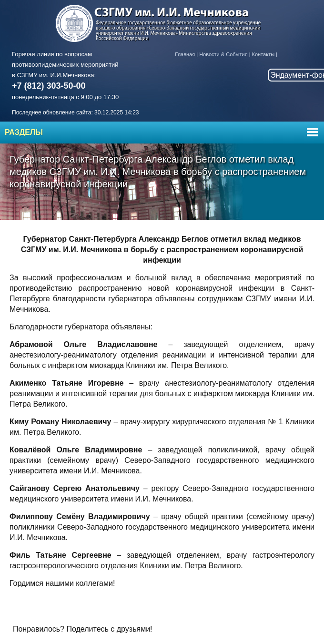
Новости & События (223, 54)
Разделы (24, 132)
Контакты (263, 54)
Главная (185, 54)
